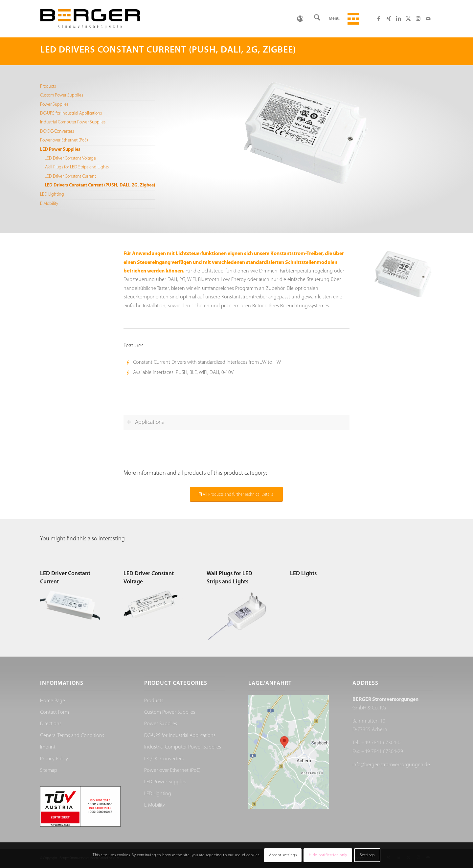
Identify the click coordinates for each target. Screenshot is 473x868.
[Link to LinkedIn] (398, 18)
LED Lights (303, 574)
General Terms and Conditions (72, 736)
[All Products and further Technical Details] (236, 494)
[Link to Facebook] (379, 18)
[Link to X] (408, 18)
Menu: (335, 19)
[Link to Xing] (389, 18)
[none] (300, 19)
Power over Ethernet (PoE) (64, 140)
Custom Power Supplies (62, 95)
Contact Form (55, 712)
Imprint (48, 747)
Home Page (53, 701)
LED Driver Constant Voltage (70, 158)
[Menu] (352, 19)
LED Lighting (52, 195)
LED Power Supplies (60, 150)
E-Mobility (155, 805)
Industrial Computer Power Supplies (73, 122)
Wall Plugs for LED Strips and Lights (77, 167)
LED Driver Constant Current (70, 176)
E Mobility (49, 204)
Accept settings (283, 855)
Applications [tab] (145, 422)
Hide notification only (328, 855)
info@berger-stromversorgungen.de (391, 765)
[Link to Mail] (428, 18)
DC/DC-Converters (57, 131)
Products (48, 87)
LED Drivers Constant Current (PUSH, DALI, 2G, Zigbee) (100, 185)
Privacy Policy (54, 759)
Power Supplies (54, 105)
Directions (51, 724)
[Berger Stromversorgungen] (90, 19)
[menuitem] (317, 19)
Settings (367, 855)
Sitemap (49, 770)
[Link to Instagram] (418, 18)
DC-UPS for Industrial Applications (71, 113)
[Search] (317, 19)
